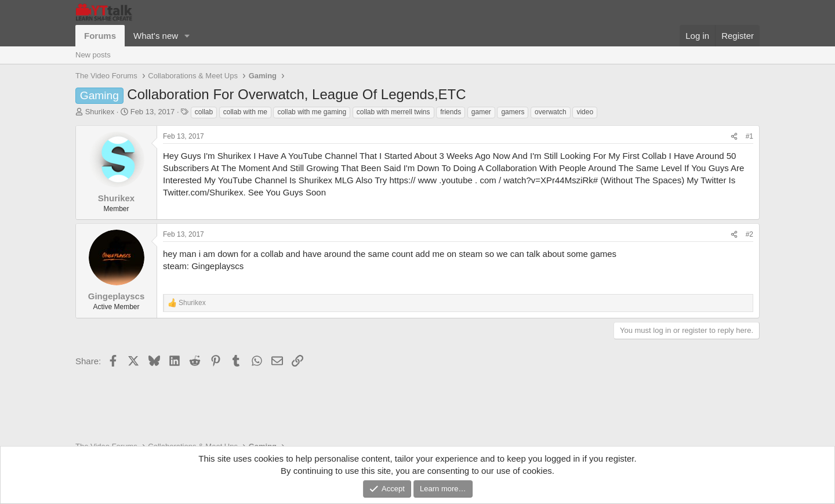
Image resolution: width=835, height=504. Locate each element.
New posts (93, 55)
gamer (481, 112)
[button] (187, 36)
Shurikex (100, 112)
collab (204, 112)
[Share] (734, 137)
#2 (749, 234)
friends (451, 112)
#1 (749, 136)
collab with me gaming (312, 112)
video (585, 112)
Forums (100, 36)
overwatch (551, 112)
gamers (513, 112)
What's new (156, 36)
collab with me (245, 112)
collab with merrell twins (393, 112)
